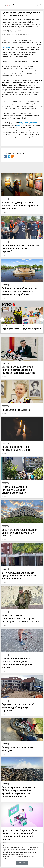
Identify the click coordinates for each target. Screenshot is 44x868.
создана (19, 125)
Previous (2, 319)
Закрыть (22, 863)
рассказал (6, 47)
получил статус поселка (28, 123)
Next (42, 319)
